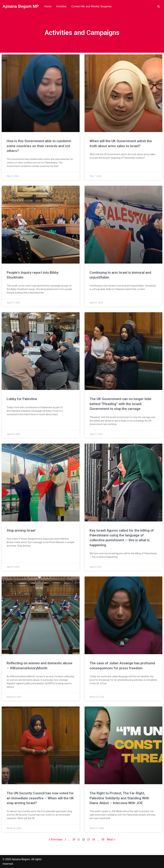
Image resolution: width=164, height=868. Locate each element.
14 (93, 839)
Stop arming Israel (21, 530)
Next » (111, 839)
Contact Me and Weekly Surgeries (91, 6)
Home (48, 6)
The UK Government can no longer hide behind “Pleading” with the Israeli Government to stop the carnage (120, 404)
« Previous (56, 839)
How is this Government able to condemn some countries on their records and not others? (39, 146)
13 (88, 839)
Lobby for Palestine (22, 399)
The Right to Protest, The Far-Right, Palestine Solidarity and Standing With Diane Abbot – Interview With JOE (119, 798)
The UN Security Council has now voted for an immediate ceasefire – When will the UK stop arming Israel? (40, 798)
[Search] (159, 6)
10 (74, 839)
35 (103, 839)
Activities (61, 6)
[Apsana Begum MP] (21, 6)
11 (79, 839)
